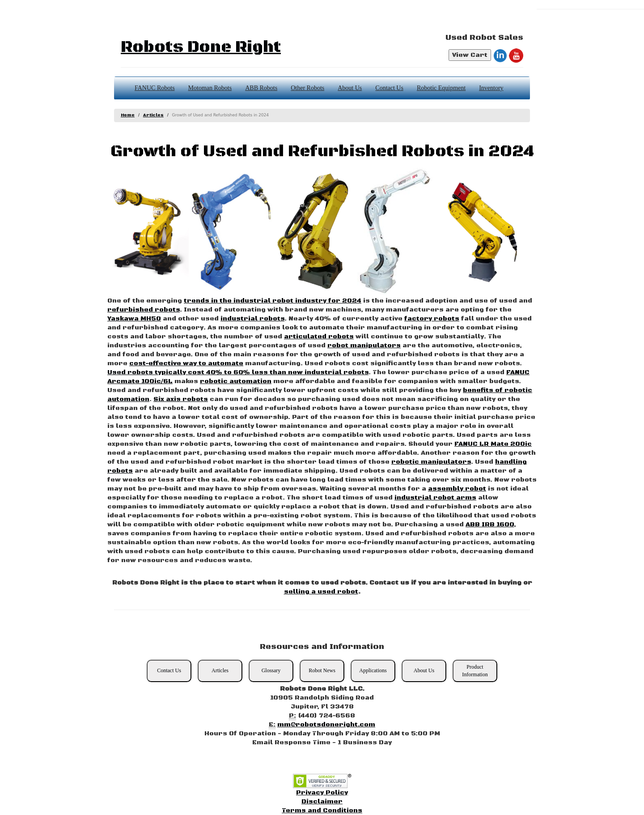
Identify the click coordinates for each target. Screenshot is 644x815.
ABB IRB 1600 (490, 525)
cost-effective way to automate (186, 363)
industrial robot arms (435, 498)
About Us (350, 88)
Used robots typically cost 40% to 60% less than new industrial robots (238, 372)
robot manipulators (364, 346)
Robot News (322, 670)
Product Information (475, 671)
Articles (153, 115)
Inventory (491, 88)
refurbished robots (144, 310)
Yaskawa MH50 (134, 319)
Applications (373, 670)
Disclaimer (322, 802)
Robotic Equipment (441, 88)
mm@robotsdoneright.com (326, 725)
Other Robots (307, 88)
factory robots (432, 319)
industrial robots (252, 319)
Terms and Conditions (322, 811)
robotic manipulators (431, 462)
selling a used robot (321, 592)
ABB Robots (261, 88)
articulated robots (319, 337)
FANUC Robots (155, 88)
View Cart (470, 55)
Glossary (271, 670)
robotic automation (236, 381)
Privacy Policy (322, 793)
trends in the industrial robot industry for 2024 (273, 301)
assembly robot (457, 489)
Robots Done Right (201, 47)
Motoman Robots (210, 88)
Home (128, 115)
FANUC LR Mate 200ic (493, 444)
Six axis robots (181, 399)
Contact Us (389, 88)
